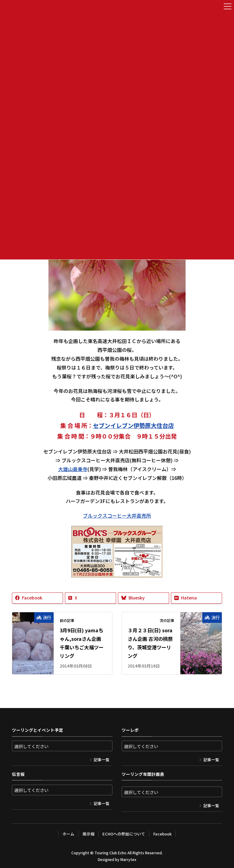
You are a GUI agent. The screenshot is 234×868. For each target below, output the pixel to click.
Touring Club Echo (110, 853)
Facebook (162, 834)
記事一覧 (101, 760)
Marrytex (128, 859)
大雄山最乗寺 (73, 469)
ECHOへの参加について (124, 834)
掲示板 (89, 834)
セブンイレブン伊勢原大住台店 (133, 425)
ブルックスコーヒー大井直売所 (117, 516)
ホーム (68, 834)
